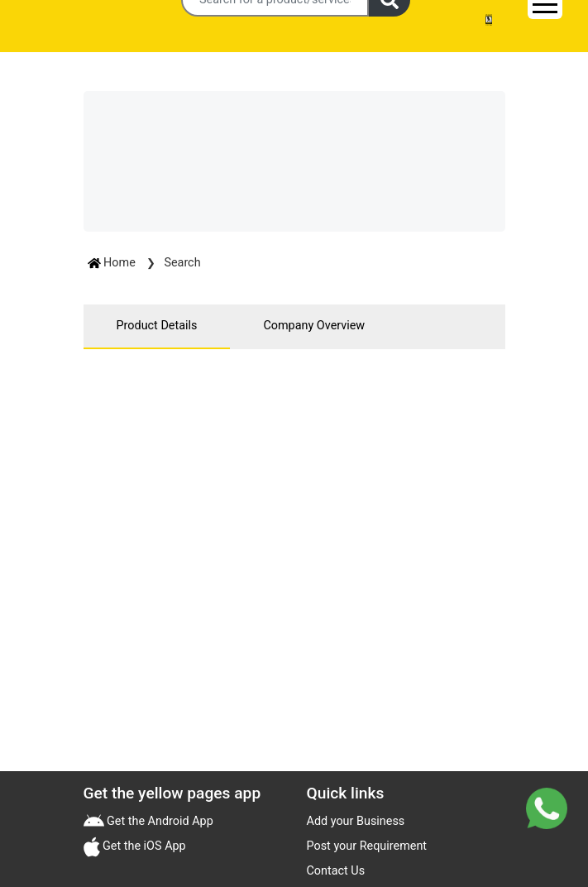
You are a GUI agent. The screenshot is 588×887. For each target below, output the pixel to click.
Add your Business (356, 821)
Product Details (157, 326)
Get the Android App (159, 821)
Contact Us (336, 871)
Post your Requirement (367, 846)
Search (182, 263)
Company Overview (314, 326)
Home (113, 263)
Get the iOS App (143, 846)
